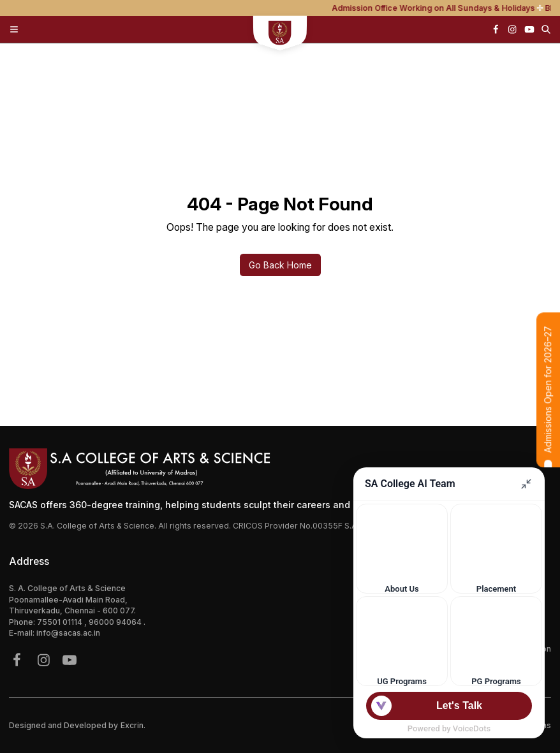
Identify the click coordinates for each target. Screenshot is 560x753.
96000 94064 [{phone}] (116, 622)
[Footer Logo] (280, 469)
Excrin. (133, 725)
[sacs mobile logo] (280, 34)
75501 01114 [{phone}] (61, 622)
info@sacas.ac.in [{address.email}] (68, 633)
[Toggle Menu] (14, 29)
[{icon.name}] (496, 29)
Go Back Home (280, 265)
